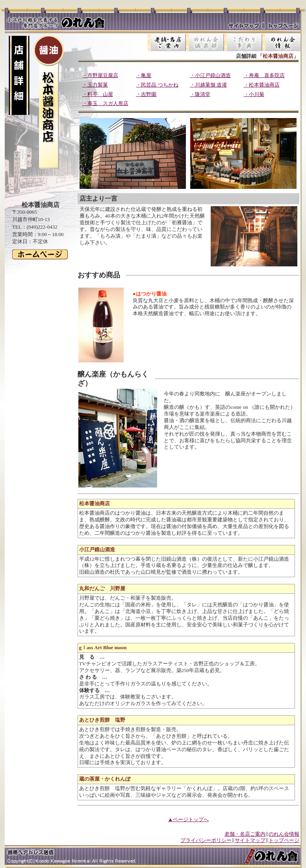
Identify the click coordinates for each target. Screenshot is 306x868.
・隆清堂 (200, 94)
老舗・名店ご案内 (245, 834)
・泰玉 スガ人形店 (105, 103)
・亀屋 (144, 75)
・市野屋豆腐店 (100, 75)
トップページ (284, 840)
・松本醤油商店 (262, 85)
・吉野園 (146, 94)
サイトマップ (250, 840)
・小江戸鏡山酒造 (210, 75)
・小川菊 (254, 94)
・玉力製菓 (95, 85)
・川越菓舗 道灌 (208, 85)
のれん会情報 (284, 834)
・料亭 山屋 (98, 94)
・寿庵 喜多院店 (264, 75)
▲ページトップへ (188, 819)
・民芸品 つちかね (157, 85)
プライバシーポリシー (206, 840)
